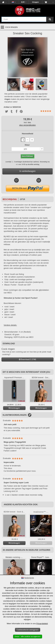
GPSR (22, 199)
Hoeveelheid (27, 134)
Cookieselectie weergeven (28, 630)
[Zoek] (50, 19)
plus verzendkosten (27, 125)
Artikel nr (8, 107)
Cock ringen (8, 349)
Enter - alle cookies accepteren (28, 636)
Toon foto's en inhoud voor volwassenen (27, 58)
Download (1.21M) (27, 359)
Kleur (27, 145)
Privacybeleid (42, 624)
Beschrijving (10, 199)
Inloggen (35, 2)
